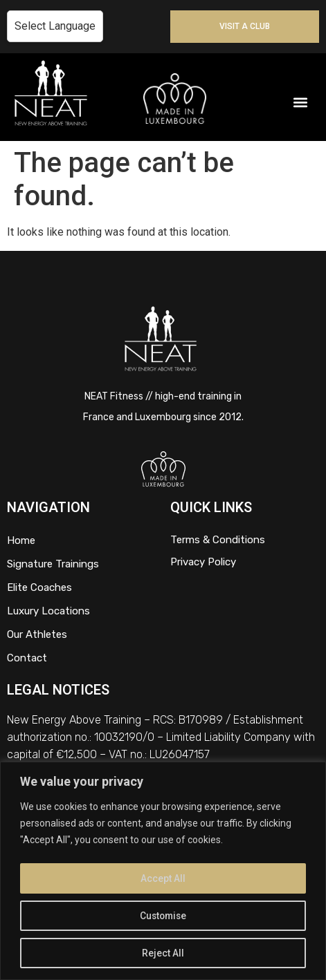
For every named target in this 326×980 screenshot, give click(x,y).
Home (21, 540)
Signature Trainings (53, 564)
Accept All (163, 878)
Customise (163, 916)
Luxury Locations (48, 611)
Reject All (163, 953)
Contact (27, 658)
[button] (301, 103)
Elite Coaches (39, 587)
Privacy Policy (203, 562)
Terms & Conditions (218, 540)
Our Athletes (37, 634)
